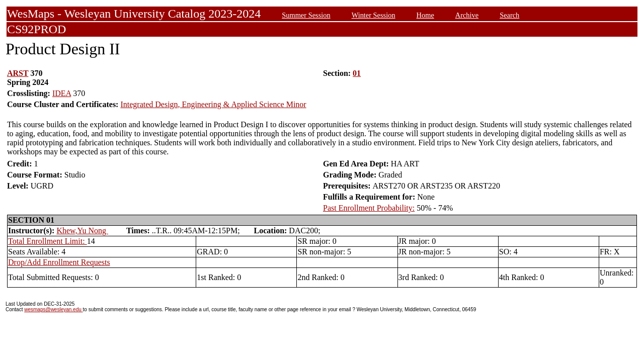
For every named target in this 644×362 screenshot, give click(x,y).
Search (509, 15)
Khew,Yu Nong (82, 231)
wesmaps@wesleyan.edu (53, 309)
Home (425, 15)
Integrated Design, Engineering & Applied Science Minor (213, 104)
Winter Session (374, 15)
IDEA (62, 93)
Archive (467, 15)
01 (357, 73)
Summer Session (306, 15)
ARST (18, 73)
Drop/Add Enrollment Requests (59, 262)
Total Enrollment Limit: (48, 241)
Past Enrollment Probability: (369, 208)
